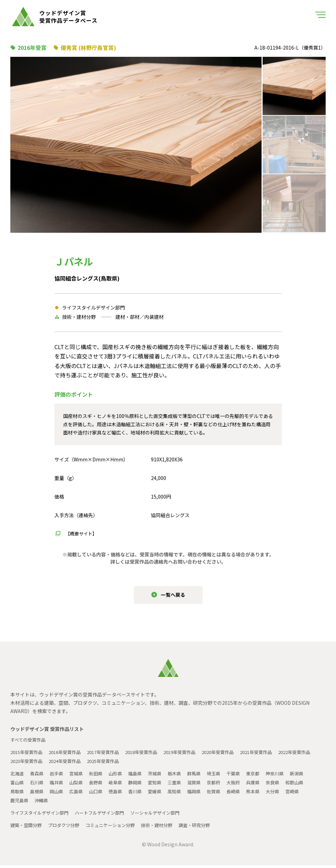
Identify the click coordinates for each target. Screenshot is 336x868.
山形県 (121, 776)
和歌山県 (309, 785)
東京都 (266, 776)
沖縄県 (43, 803)
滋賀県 (204, 785)
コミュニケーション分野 (117, 828)
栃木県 (183, 776)
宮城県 (80, 776)
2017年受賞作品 (111, 755)
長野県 (100, 785)
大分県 (286, 794)
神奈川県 (289, 776)
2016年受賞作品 (69, 755)
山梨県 (80, 785)
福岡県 (204, 794)
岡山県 (59, 794)
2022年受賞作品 (28, 764)
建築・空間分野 (27, 828)
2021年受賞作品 (276, 755)
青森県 (38, 776)
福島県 (142, 776)
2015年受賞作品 (28, 755)
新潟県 (312, 776)
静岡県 (142, 785)
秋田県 (100, 776)
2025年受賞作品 (152, 764)
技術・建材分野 (166, 828)
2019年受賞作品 (193, 755)
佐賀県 (224, 794)
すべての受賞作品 (29, 742)
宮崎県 (307, 794)
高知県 (183, 794)
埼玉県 (224, 776)
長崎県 (245, 794)
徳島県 (121, 794)
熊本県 (266, 794)
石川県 (38, 785)
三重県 (183, 785)
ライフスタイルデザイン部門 (42, 815)
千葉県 (245, 776)
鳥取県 (18, 794)
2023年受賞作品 (69, 764)
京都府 (224, 785)
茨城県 (162, 776)
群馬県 (204, 776)
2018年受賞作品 (152, 755)
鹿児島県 (20, 803)
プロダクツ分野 (67, 828)
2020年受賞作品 (235, 755)
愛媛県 (162, 794)
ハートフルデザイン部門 (106, 815)
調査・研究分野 (206, 828)
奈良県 (286, 785)
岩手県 (59, 776)
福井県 (59, 785)
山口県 (100, 794)
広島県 (80, 794)
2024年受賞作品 (111, 764)
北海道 (18, 776)
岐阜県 (121, 785)
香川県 (142, 794)
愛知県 (162, 785)
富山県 (18, 785)
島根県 (38, 794)
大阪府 (245, 785)
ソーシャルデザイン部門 (165, 815)
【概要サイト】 (82, 533)
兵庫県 (266, 785)
